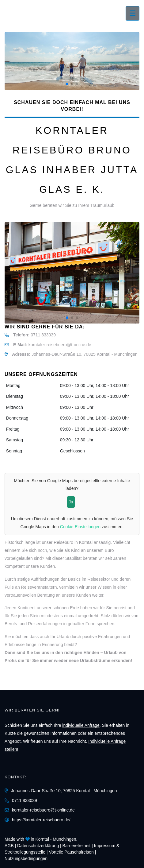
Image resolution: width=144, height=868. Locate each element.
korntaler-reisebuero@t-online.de (60, 345)
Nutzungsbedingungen (26, 858)
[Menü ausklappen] (133, 13)
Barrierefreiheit (77, 846)
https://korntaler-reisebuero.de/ (41, 820)
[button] (67, 84)
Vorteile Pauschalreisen (71, 852)
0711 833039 (43, 335)
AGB (9, 846)
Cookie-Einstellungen (80, 527)
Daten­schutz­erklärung (38, 846)
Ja (71, 502)
